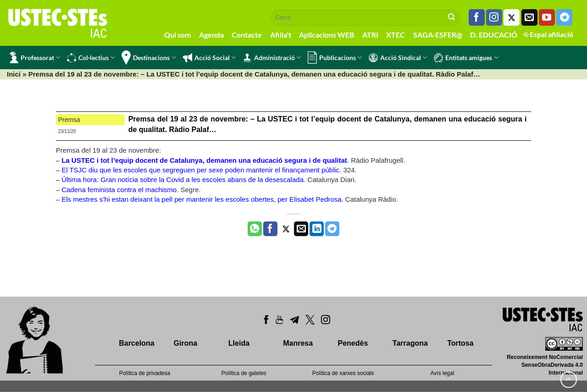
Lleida (239, 343)
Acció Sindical (398, 58)
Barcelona (136, 343)
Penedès (353, 343)
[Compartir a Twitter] (286, 229)
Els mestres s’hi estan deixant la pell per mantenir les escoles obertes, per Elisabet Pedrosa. (203, 199)
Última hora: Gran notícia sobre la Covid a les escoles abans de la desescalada (183, 179)
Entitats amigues (466, 58)
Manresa (298, 343)
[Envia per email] (301, 229)
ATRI (370, 35)
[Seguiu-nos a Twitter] (512, 17)
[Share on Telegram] (332, 229)
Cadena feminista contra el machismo (119, 190)
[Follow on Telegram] (564, 17)
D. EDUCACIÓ (494, 35)
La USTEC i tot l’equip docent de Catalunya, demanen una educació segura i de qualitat (204, 160)
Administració (272, 58)
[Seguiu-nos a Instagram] (494, 17)
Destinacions (149, 58)
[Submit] (452, 17)
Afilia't (281, 35)
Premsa (69, 120)
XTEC (396, 35)
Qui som (177, 35)
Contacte (247, 35)
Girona (186, 343)
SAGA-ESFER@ (438, 35)
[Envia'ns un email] (529, 17)
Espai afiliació (548, 34)
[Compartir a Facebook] (270, 229)
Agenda (211, 35)
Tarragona (410, 343)
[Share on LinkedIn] (317, 229)
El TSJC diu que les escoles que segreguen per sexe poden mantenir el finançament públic (200, 170)
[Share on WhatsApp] (255, 229)
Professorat (35, 58)
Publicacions (335, 58)
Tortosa (460, 343)
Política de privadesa (145, 373)
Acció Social (209, 58)
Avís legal (443, 373)
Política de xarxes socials (343, 373)
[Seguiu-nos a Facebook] (477, 17)
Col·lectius (91, 58)
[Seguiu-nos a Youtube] (547, 17)
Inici (14, 74)
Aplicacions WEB (327, 35)
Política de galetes (244, 373)
